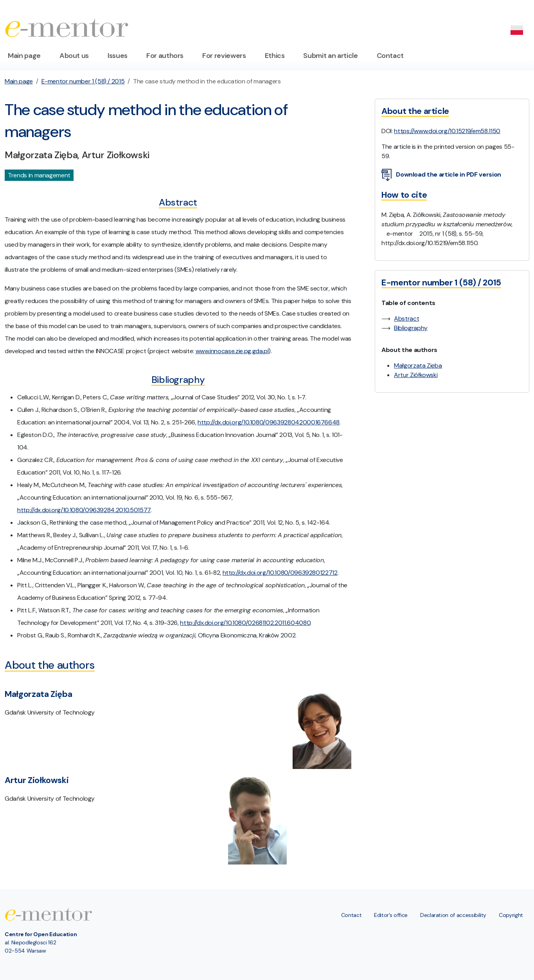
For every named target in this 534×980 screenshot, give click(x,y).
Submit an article (330, 56)
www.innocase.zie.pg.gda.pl (232, 351)
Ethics (275, 56)
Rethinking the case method (88, 522)
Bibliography (411, 328)
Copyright (511, 915)
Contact (390, 56)
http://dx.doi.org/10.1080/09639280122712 (280, 573)
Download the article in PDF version (441, 175)
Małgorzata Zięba (418, 365)
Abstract (406, 319)
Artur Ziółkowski (416, 375)
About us (74, 56)
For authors (165, 56)
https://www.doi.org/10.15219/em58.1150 (447, 131)
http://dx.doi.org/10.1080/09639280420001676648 (269, 422)
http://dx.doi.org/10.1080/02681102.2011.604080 (245, 623)
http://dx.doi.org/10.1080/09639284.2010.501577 (84, 510)
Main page (24, 56)
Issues (118, 56)
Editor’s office (391, 915)
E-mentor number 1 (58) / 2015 (83, 81)
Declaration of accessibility (453, 915)
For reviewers (224, 56)
